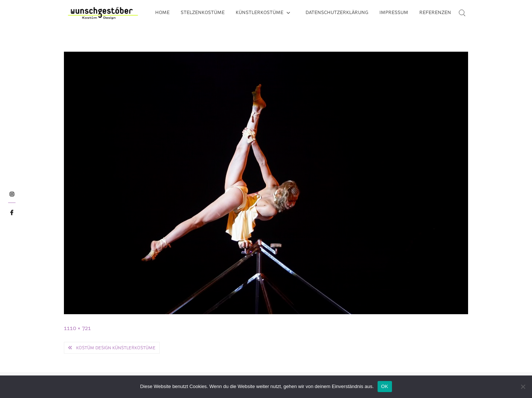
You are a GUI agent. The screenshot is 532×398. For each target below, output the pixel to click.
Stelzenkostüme (203, 12)
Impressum (394, 12)
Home (162, 12)
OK (385, 386)
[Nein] (523, 387)
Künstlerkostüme (260, 12)
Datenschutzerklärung (337, 12)
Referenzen (435, 12)
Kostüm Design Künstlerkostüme (116, 348)
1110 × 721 (77, 328)
